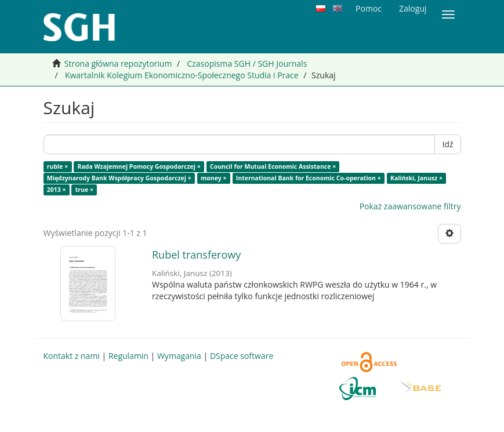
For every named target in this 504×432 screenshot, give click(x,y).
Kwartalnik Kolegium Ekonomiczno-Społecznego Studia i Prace (182, 75)
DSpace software (242, 356)
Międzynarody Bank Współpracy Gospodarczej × (119, 178)
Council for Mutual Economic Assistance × (273, 166)
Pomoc (369, 8)
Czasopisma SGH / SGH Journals (247, 63)
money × (214, 178)
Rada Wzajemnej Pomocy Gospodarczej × (139, 166)
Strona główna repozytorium (118, 63)
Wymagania (179, 356)
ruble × (57, 166)
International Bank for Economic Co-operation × (309, 178)
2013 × (57, 190)
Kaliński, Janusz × (416, 178)
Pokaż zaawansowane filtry (410, 206)
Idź (447, 144)
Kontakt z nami (72, 356)
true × (84, 190)
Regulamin (128, 356)
